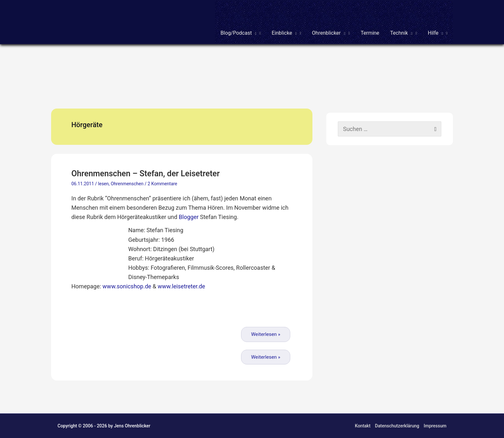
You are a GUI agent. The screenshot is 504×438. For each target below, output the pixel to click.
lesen (103, 184)
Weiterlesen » (266, 334)
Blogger (189, 217)
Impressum (435, 426)
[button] (241, 22)
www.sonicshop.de (127, 286)
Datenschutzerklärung (397, 426)
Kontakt (363, 426)
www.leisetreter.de (182, 286)
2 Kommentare (162, 184)
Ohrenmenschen (127, 184)
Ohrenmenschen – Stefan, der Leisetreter (146, 174)
